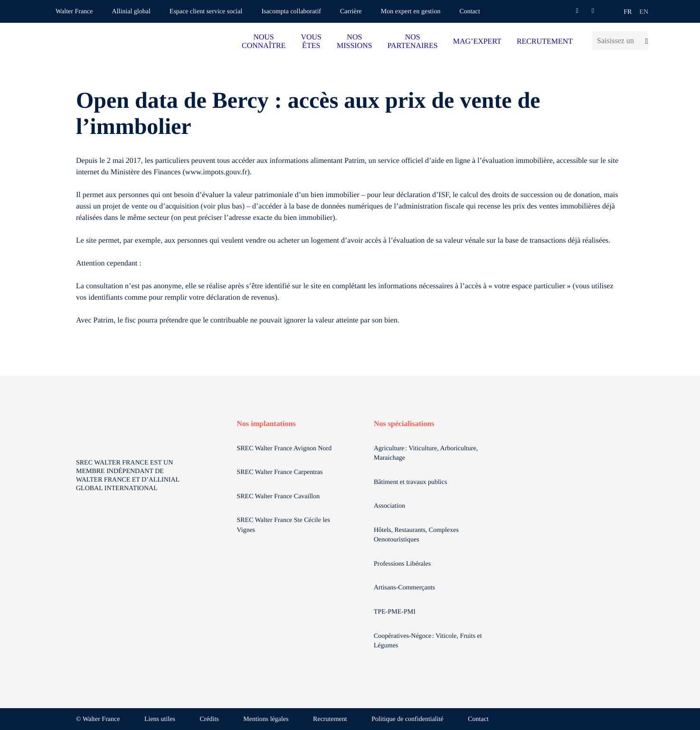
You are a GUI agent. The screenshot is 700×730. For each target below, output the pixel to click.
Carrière (351, 12)
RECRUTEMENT (545, 42)
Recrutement (330, 719)
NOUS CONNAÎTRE (264, 42)
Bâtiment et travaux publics (410, 482)
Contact (470, 12)
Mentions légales (266, 719)
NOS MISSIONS (355, 42)
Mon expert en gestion (411, 12)
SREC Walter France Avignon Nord (284, 449)
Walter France (74, 12)
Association (389, 506)
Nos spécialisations (404, 424)
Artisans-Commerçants (405, 588)
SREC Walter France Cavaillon (279, 497)
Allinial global (131, 12)
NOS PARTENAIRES (413, 42)
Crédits (209, 719)
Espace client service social (206, 12)
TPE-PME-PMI (395, 612)
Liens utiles (160, 719)
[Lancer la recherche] (644, 41)
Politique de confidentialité (407, 719)
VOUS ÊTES (311, 42)
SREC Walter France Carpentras (280, 472)
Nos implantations (266, 424)
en (644, 12)
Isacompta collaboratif (291, 12)
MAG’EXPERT (477, 42)
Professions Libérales (403, 564)
